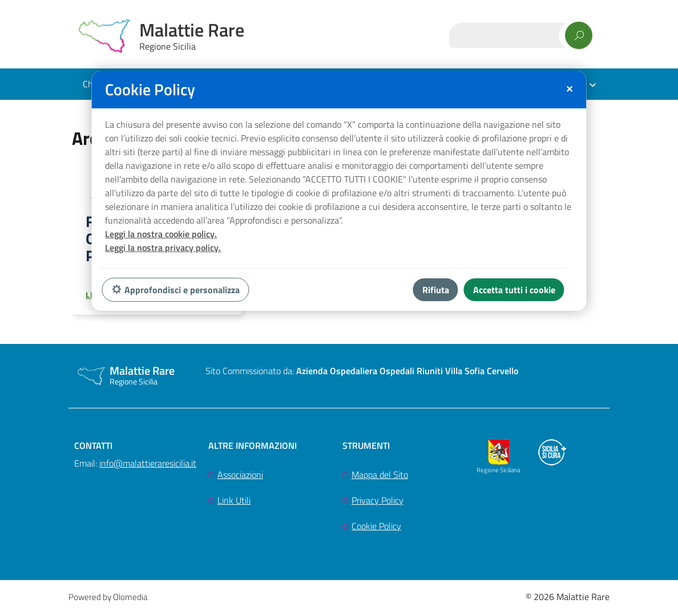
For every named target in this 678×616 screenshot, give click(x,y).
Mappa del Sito (380, 477)
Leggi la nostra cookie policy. (161, 234)
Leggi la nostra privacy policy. (163, 248)
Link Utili (234, 503)
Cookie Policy (376, 529)
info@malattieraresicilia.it (148, 466)
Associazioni (240, 477)
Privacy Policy (378, 503)
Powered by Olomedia (108, 600)
